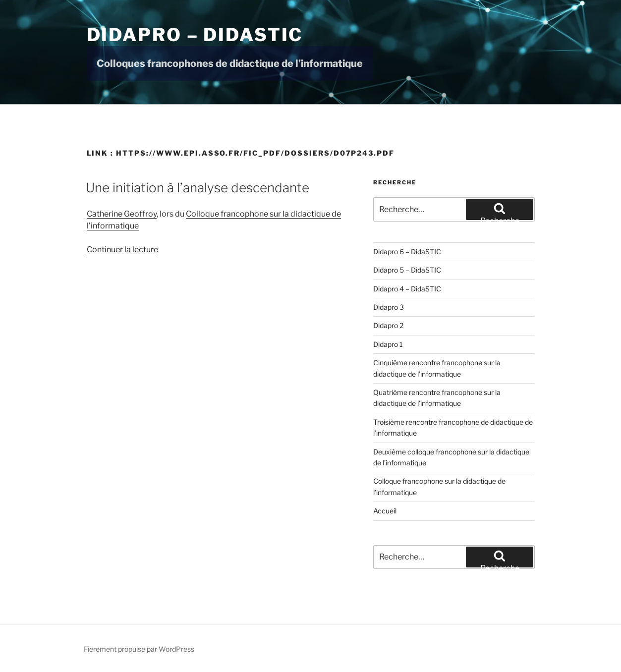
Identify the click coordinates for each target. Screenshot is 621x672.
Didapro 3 (389, 307)
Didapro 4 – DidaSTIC (407, 289)
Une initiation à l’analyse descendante (198, 188)
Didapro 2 (388, 325)
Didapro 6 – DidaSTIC (407, 252)
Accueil (385, 511)
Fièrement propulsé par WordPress (139, 649)
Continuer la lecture (122, 250)
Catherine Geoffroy (122, 214)
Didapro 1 (388, 344)
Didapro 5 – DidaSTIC (407, 270)
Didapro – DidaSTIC (195, 35)
